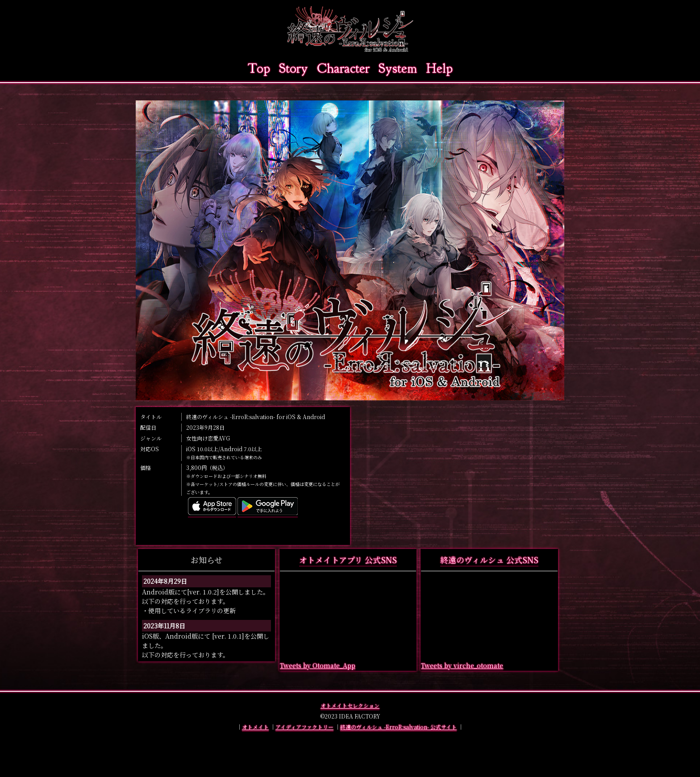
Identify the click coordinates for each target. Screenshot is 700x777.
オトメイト (255, 727)
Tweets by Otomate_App (318, 665)
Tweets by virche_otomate (462, 665)
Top (259, 68)
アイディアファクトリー (304, 727)
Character (343, 68)
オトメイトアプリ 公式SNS (348, 560)
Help (439, 68)
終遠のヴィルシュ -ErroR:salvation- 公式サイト (398, 727)
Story (294, 68)
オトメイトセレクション (350, 705)
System (398, 68)
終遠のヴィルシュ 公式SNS (489, 560)
